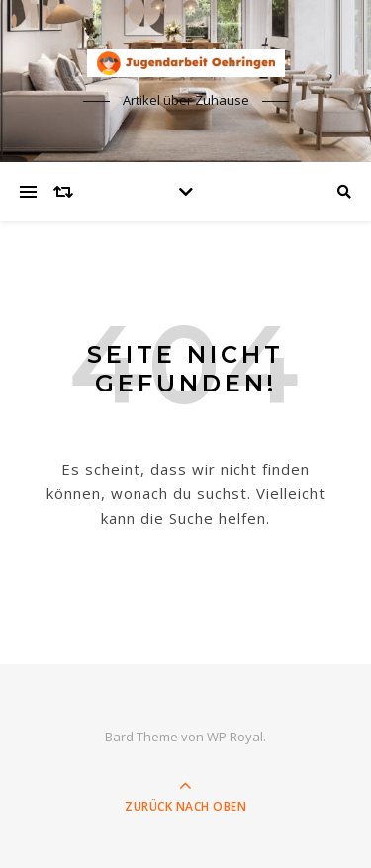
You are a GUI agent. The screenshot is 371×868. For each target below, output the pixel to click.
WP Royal (235, 737)
